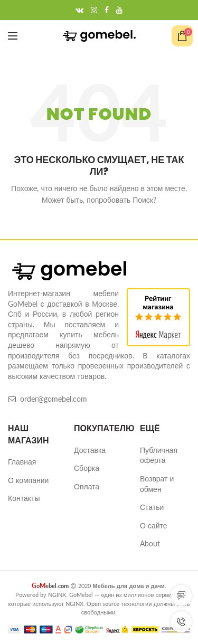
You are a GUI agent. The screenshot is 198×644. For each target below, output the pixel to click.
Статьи (152, 507)
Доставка (90, 450)
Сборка (87, 468)
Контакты (24, 498)
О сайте (154, 525)
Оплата (87, 486)
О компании (28, 480)
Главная (22, 462)
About (150, 543)
